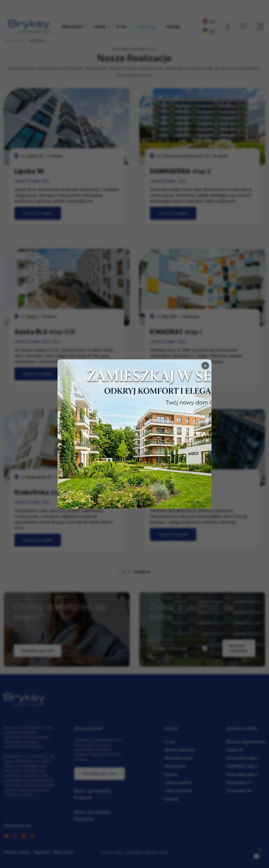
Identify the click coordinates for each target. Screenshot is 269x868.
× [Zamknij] (205, 366)
